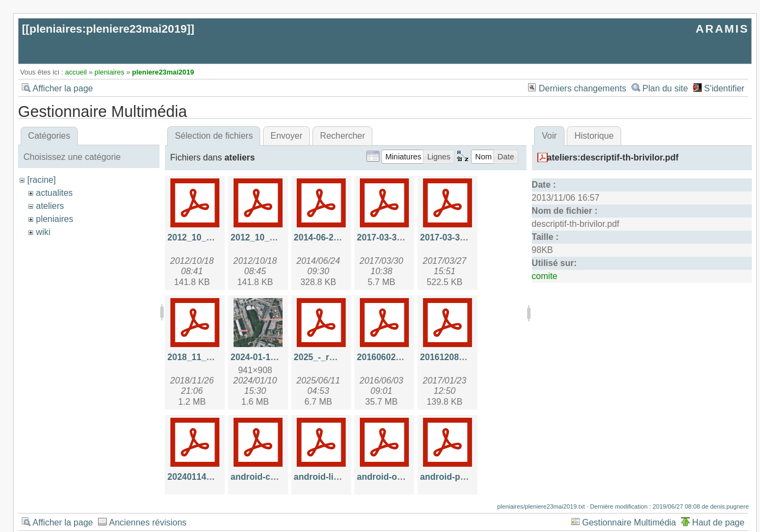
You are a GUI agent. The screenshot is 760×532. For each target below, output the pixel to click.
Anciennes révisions (148, 522)
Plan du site (665, 88)
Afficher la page (63, 88)
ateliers (50, 206)
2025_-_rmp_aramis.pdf (343, 357)
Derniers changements (582, 88)
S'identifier (724, 88)
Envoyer (287, 136)
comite (545, 276)
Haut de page (718, 522)
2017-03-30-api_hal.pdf (404, 237)
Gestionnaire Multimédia (629, 522)
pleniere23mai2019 (163, 72)
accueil (76, 72)
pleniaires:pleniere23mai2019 (108, 29)
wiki (43, 232)
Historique (594, 136)
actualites (54, 193)
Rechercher (343, 136)
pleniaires (110, 72)
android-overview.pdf (401, 477)
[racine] (41, 180)
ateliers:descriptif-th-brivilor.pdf (613, 157)
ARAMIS (722, 29)
